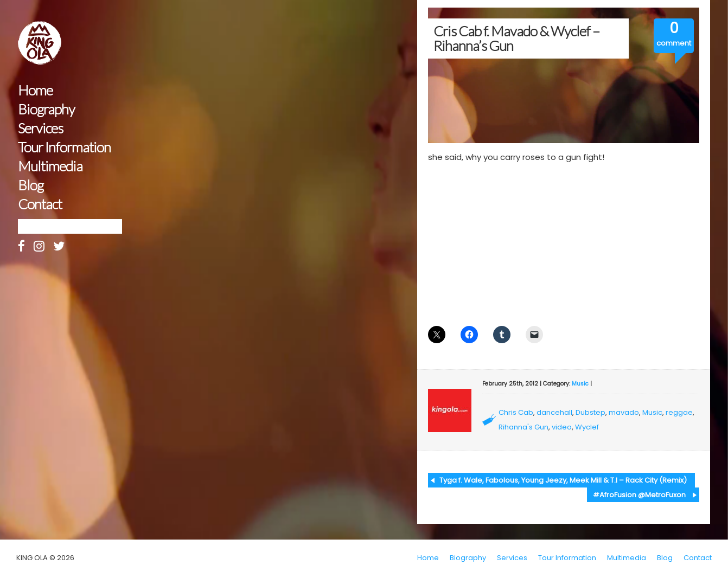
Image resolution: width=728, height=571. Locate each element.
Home (35, 90)
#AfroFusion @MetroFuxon (639, 495)
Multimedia (50, 166)
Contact (40, 204)
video (562, 427)
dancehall (554, 412)
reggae (679, 412)
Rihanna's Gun (523, 427)
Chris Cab (516, 412)
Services (40, 128)
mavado (624, 412)
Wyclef (587, 427)
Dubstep (590, 412)
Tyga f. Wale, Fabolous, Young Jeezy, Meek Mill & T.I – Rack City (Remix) (563, 480)
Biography (46, 109)
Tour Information (64, 147)
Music (580, 384)
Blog (31, 185)
